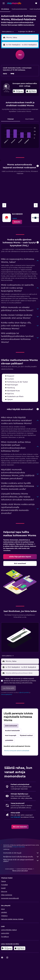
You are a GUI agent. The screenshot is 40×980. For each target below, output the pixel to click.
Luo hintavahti (15, 817)
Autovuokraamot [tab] (11, 726)
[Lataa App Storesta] (31, 92)
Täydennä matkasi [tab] (26, 736)
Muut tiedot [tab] (29, 119)
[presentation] (31, 91)
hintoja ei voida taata (19, 847)
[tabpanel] (20, 137)
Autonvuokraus (9, 869)
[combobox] (8, 32)
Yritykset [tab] (11, 119)
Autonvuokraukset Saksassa (24, 869)
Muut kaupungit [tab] (11, 736)
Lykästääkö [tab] (9, 740)
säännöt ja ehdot (24, 692)
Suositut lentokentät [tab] (12, 731)
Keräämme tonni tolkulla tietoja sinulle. (21, 857)
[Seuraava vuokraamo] (36, 205)
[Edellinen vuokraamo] (4, 205)
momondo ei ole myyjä (21, 853)
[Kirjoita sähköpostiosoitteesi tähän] (22, 673)
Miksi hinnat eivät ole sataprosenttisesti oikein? (21, 861)
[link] (17, 222)
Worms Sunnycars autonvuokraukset (17, 751)
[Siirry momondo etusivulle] (14, 3)
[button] (4, 3)
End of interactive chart (4, 142)
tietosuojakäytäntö (7, 694)
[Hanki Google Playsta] (18, 92)
